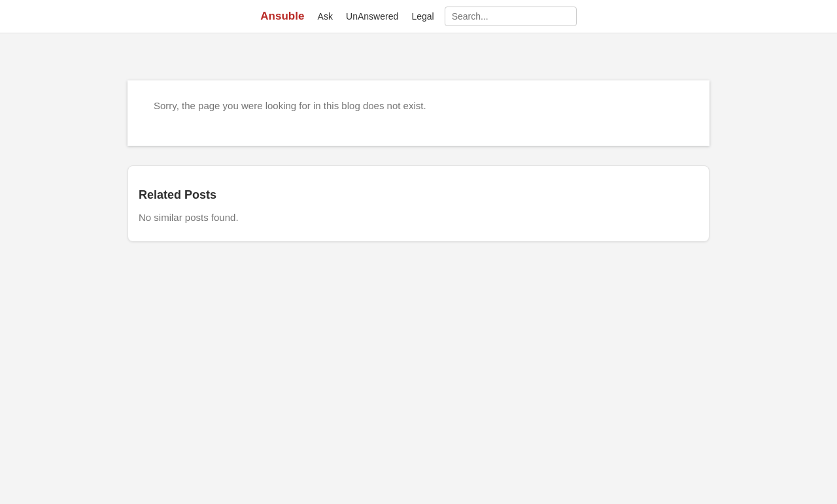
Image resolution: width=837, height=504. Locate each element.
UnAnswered (372, 16)
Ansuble (282, 16)
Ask (325, 16)
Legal (422, 16)
